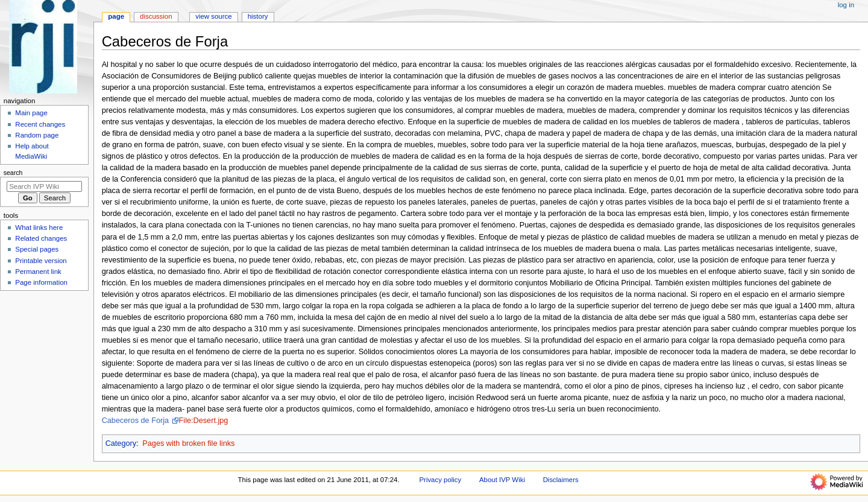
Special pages (37, 249)
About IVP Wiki (502, 480)
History (258, 16)
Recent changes (40, 124)
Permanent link (38, 272)
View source (213, 16)
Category (121, 443)
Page (116, 16)
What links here (39, 227)
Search (13, 173)
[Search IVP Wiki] (44, 186)
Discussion (156, 16)
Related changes (41, 238)
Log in (846, 5)
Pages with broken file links (188, 443)
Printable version (41, 261)
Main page (31, 113)
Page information (41, 282)
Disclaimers (561, 480)
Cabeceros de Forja (137, 421)
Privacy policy (440, 480)
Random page (37, 135)
